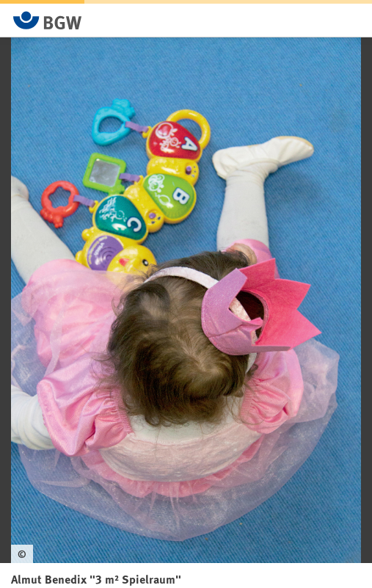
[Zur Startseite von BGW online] (48, 20)
